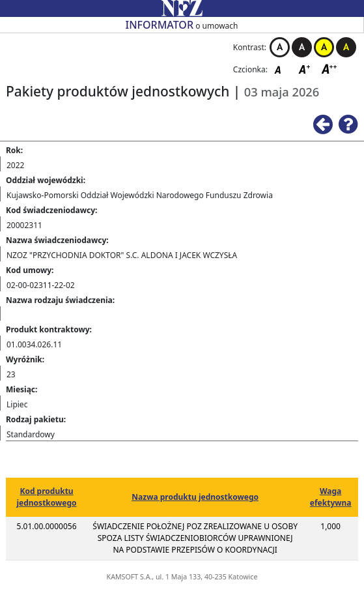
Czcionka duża (329, 69)
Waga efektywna (331, 497)
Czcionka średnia (305, 69)
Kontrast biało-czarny (280, 47)
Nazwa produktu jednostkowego (195, 497)
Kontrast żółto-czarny (324, 47)
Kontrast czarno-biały (302, 47)
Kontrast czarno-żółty (346, 47)
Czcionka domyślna (281, 69)
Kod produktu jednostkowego (46, 497)
